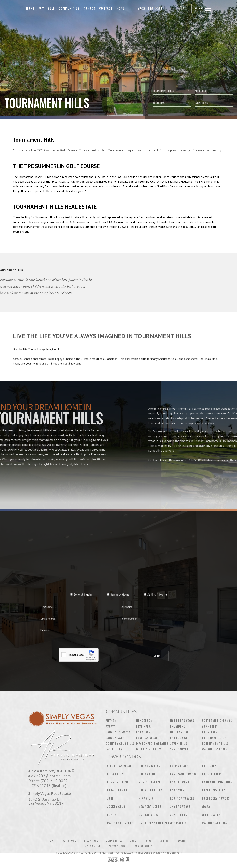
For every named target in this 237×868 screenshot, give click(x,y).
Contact (106, 9)
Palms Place (179, 766)
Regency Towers (182, 798)
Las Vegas (143, 732)
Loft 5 (112, 815)
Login (182, 841)
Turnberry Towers (216, 798)
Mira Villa (146, 798)
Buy (41, 9)
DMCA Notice (93, 846)
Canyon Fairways (118, 732)
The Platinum (211, 774)
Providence (179, 726)
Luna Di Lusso (117, 790)
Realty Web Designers (169, 853)
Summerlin (210, 726)
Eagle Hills (114, 749)
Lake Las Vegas (147, 738)
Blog (149, 841)
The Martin (147, 774)
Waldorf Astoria (214, 749)
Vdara (206, 807)
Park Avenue (179, 790)
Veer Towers (211, 815)
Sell (51, 9)
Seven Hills (179, 744)
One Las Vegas (149, 815)
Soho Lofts (179, 815)
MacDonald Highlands (152, 744)
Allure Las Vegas (120, 766)
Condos (89, 9)
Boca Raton (115, 774)
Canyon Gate (115, 738)
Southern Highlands (217, 721)
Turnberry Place (214, 790)
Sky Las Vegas (180, 807)
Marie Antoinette (120, 823)
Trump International (217, 782)
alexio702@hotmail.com (49, 776)
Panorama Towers (184, 774)
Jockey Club (116, 807)
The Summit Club (214, 738)
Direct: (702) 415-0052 (48, 781)
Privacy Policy (118, 846)
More (121, 9)
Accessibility (144, 846)
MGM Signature (150, 782)
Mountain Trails (149, 749)
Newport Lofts (150, 807)
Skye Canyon (180, 749)
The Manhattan (150, 766)
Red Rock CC (179, 738)
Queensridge (180, 732)
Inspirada (143, 726)
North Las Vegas (182, 721)
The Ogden (209, 766)
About (134, 841)
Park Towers (180, 782)
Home (30, 9)
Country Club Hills (120, 744)
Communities (69, 9)
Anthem (111, 721)
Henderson (144, 721)
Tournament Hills (215, 744)
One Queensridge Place (156, 823)
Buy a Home (69, 841)
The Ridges (210, 732)
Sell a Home (91, 841)
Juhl (110, 798)
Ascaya (111, 726)
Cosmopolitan (118, 782)
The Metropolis (150, 790)
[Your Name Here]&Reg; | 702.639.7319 (152, 9)
